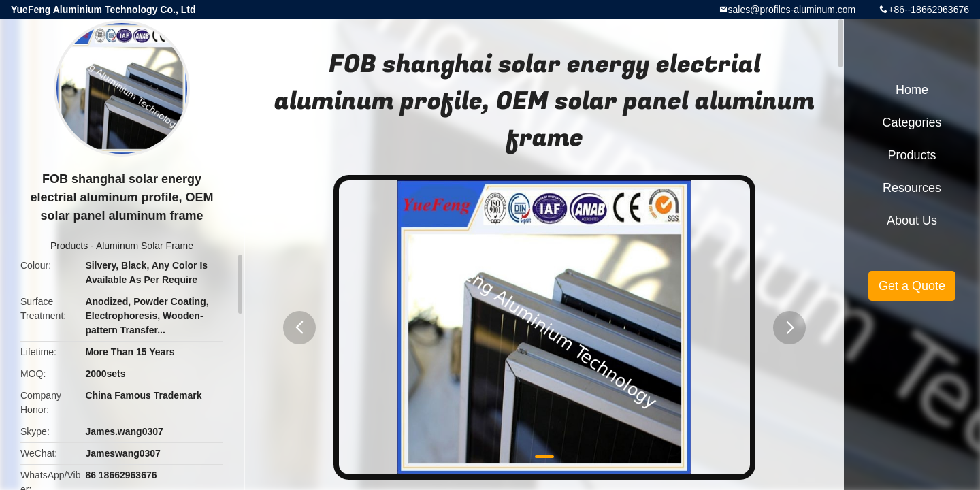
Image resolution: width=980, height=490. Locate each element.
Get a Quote (912, 286)
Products (69, 246)
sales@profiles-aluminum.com (792, 10)
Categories (912, 122)
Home (912, 90)
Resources (912, 188)
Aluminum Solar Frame (145, 246)
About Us (912, 220)
